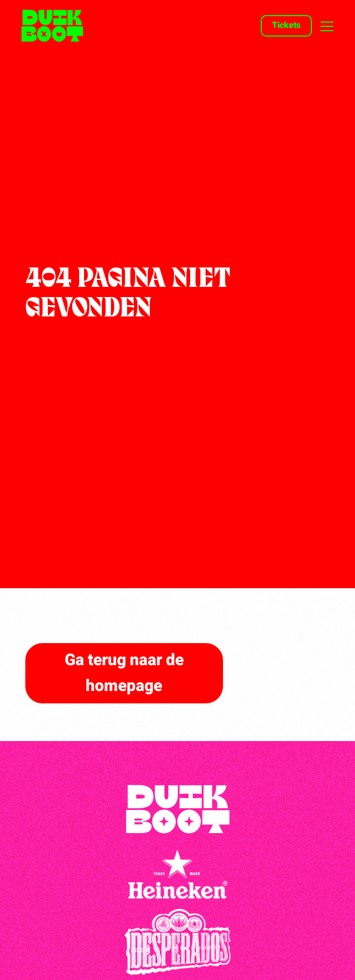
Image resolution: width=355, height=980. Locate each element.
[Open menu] (323, 26)
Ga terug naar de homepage (124, 673)
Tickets (286, 25)
